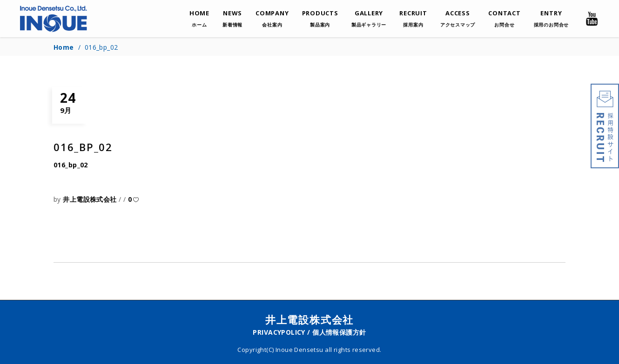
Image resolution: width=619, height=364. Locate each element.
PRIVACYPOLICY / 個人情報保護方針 (309, 332)
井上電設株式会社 (91, 199)
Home (64, 47)
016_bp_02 (71, 165)
